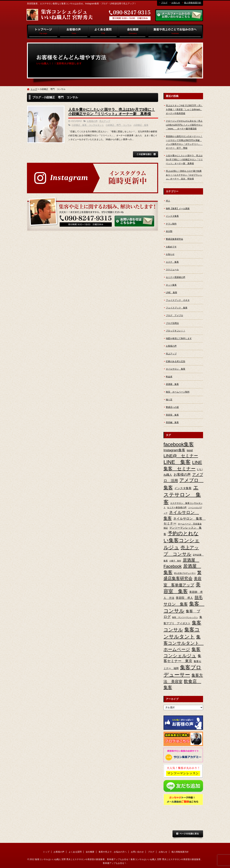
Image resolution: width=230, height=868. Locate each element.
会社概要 (132, 32)
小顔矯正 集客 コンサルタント (88, 125)
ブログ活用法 (172, 323)
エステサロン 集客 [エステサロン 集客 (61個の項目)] (182, 495)
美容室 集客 (172, 415)
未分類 (169, 231)
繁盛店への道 (172, 407)
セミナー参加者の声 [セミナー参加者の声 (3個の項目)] (177, 507)
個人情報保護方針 (193, 3)
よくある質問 (103, 32)
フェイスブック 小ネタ (178, 300)
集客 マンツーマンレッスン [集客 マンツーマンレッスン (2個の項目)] (185, 617)
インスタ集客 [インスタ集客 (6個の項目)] (183, 488)
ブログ (164, 3)
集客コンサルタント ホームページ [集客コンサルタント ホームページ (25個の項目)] (184, 643)
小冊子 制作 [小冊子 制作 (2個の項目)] (175, 561)
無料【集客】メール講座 (178, 209)
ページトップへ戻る (188, 835)
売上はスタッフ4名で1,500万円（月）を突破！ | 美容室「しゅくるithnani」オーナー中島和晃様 (184, 109)
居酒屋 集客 (172, 384)
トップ (43, 32)
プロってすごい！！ (176, 331)
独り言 (169, 400)
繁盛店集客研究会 (174, 239)
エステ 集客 (172, 262)
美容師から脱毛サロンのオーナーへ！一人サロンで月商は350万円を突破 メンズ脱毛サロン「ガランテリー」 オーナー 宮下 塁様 (184, 142)
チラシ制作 (171, 224)
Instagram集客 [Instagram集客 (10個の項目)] (174, 450)
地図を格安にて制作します (179, 338)
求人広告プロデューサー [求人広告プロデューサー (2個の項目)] (185, 573)
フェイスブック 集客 (177, 308)
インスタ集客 (172, 216)
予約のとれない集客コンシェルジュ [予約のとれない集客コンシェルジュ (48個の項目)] (182, 540)
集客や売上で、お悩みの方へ (175, 32)
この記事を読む (146, 154)
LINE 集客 (172, 293)
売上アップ (105, 121)
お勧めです (171, 247)
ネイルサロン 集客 (176, 369)
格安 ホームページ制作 (178, 392)
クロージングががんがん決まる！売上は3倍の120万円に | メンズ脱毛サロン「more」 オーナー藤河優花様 (184, 125)
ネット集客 (171, 285)
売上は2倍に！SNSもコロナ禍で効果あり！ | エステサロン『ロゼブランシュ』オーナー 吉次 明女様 (184, 175)
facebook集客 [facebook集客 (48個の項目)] (179, 444)
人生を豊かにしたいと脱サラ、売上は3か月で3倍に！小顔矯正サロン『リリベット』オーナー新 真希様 (184, 159)
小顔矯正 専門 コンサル (119, 125)
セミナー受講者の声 (176, 277)
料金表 (169, 377)
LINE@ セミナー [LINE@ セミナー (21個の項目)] (181, 456)
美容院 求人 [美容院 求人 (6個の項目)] (184, 598)
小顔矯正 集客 (141, 125)
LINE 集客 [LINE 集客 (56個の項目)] (177, 462)
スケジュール (172, 270)
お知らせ (176, 3)
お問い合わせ (137, 852)
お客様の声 (74, 32)
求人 (168, 201)
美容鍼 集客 (172, 422)
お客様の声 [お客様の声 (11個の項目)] (182, 475)
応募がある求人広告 (176, 361)
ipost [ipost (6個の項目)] (190, 450)
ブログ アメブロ (174, 315)
